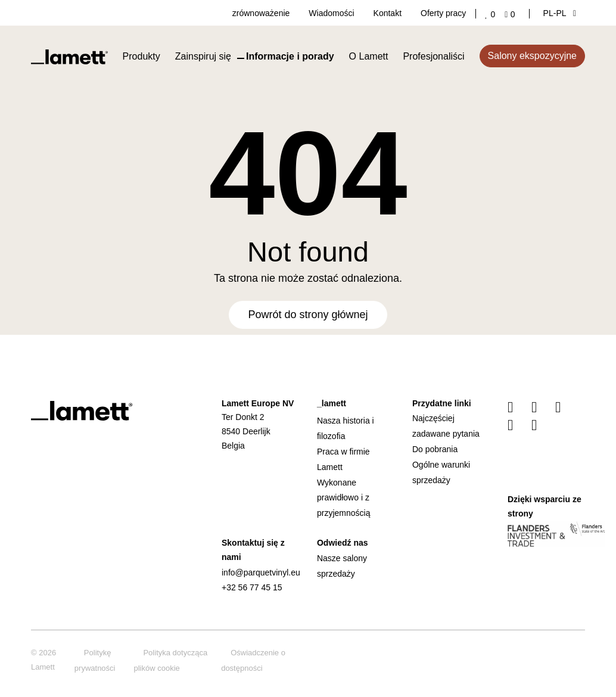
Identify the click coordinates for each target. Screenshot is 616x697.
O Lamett (369, 56)
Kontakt (388, 13)
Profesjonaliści (433, 56)
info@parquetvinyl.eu (261, 572)
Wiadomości (331, 13)
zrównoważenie (261, 13)
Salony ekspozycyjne (532, 56)
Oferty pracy (443, 13)
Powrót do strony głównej (308, 315)
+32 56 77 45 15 (252, 587)
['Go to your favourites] (492, 14)
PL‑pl (560, 13)
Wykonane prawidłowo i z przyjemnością (343, 498)
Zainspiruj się (203, 56)
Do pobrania (435, 449)
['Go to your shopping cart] (512, 14)
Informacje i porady (290, 56)
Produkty (141, 56)
